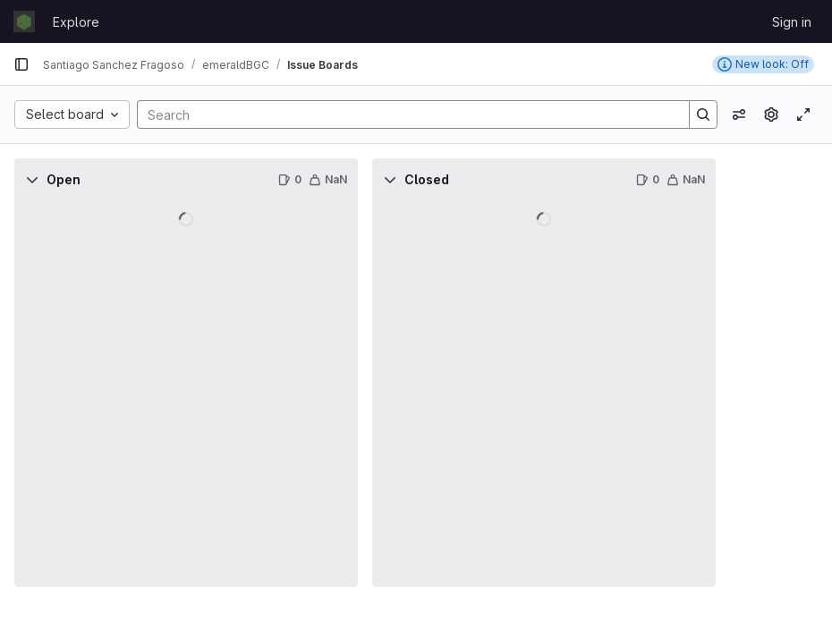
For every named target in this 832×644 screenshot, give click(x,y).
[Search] (404, 114)
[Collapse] (32, 180)
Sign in (792, 22)
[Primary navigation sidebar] (21, 64)
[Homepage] (24, 21)
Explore (76, 22)
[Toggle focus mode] (803, 114)
